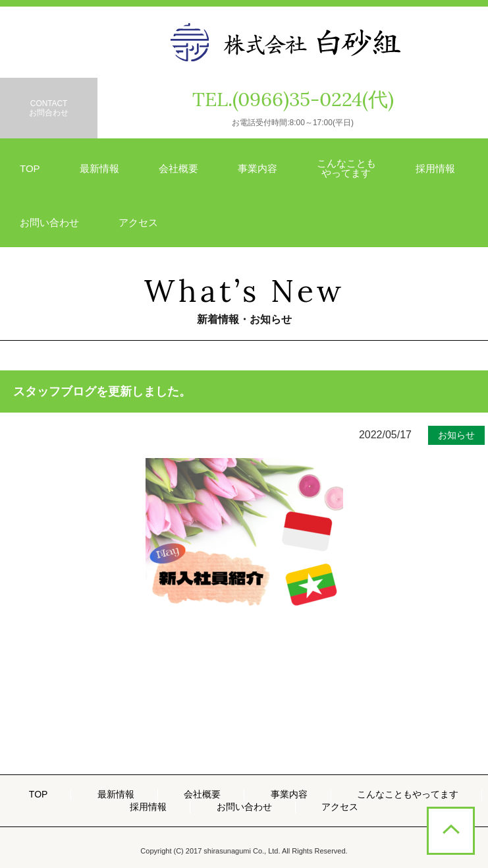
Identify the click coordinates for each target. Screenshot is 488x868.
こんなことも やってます (346, 168)
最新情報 (99, 168)
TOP (30, 168)
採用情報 (435, 168)
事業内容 (258, 168)
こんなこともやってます (408, 794)
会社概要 (178, 168)
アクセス (138, 222)
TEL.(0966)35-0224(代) (293, 99)
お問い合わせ (49, 222)
